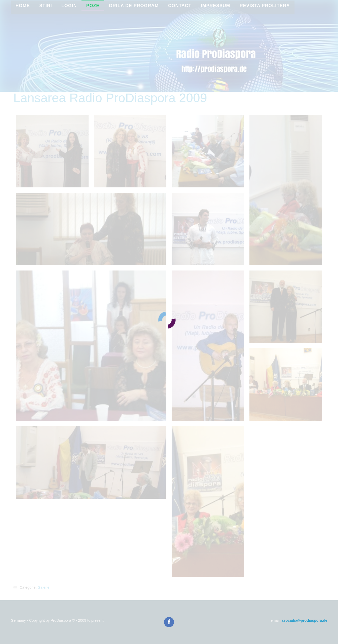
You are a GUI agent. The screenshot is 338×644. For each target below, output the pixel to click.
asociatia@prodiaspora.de (304, 620)
